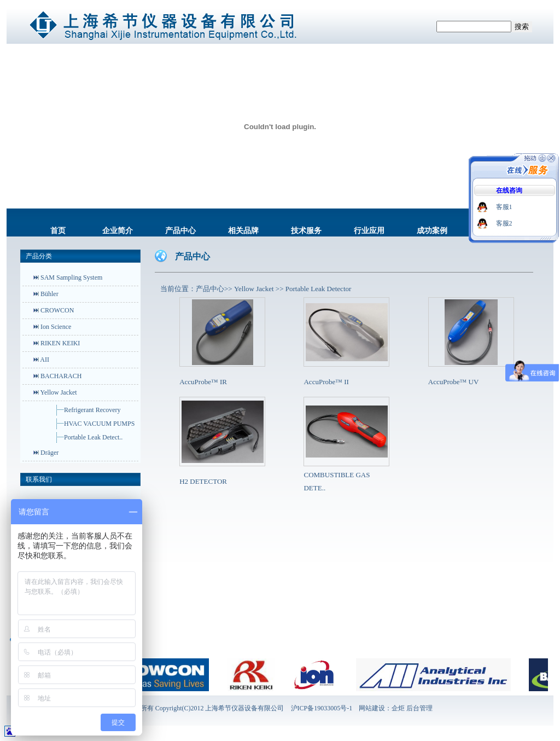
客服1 (504, 207)
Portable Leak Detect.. (93, 437)
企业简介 (118, 231)
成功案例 (432, 231)
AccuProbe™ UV (454, 382)
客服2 (504, 223)
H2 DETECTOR (203, 481)
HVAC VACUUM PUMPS (99, 424)
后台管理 (419, 708)
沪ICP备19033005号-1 (322, 708)
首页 (58, 231)
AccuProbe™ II (326, 382)
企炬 (398, 708)
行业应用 (369, 231)
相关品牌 (243, 231)
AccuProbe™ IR (203, 382)
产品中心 (180, 231)
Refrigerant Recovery (92, 410)
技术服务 (306, 231)
